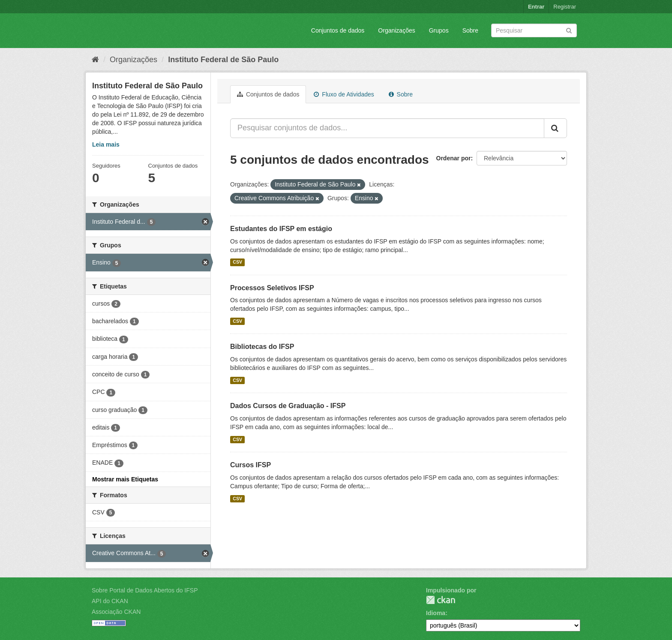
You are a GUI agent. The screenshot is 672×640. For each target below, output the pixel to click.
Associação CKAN (116, 612)
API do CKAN (110, 601)
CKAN (441, 600)
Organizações (396, 30)
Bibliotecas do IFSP (262, 347)
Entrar (536, 7)
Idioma (436, 613)
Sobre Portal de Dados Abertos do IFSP (145, 590)
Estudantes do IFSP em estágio (281, 229)
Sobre (470, 30)
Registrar (565, 7)
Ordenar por (454, 158)
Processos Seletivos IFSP (272, 288)
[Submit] (569, 30)
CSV (237, 262)
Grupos (439, 30)
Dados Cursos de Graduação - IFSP (288, 406)
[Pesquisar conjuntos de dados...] (387, 128)
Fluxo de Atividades (344, 94)
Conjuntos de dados (338, 30)
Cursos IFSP (250, 465)
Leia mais (106, 144)
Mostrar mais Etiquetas (125, 479)
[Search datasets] (534, 30)
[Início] (95, 60)
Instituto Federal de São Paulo (223, 60)
